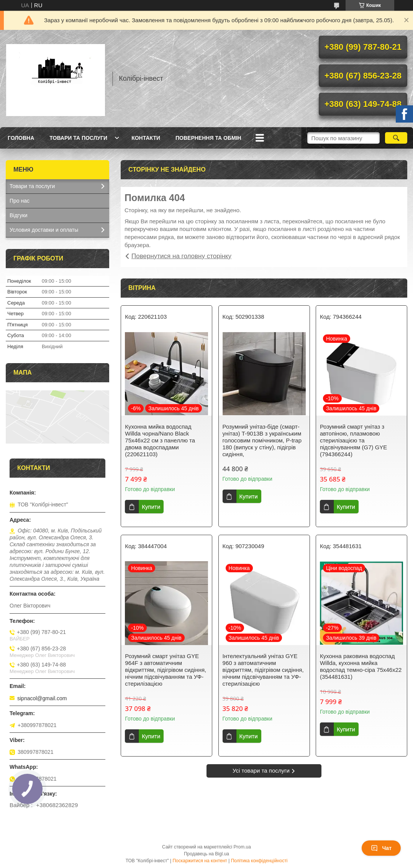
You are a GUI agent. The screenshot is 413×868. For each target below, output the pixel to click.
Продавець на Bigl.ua (206, 854)
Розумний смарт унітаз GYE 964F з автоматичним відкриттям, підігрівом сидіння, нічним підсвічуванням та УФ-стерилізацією (166, 670)
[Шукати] (396, 138)
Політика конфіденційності (259, 861)
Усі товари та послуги (261, 771)
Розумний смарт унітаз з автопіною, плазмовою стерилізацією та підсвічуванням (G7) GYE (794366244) (353, 440)
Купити (151, 507)
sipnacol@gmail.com (42, 698)
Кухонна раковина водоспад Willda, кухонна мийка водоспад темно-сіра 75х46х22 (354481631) (361, 666)
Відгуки (19, 215)
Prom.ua (242, 847)
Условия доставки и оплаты (44, 230)
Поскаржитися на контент (200, 861)
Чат (381, 848)
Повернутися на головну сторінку (181, 256)
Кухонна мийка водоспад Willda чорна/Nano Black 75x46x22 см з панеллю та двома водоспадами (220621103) (160, 440)
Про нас (20, 201)
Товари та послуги (78, 138)
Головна (21, 138)
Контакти (146, 138)
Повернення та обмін (208, 138)
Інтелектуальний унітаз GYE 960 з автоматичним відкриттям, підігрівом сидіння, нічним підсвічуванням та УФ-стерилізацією (263, 670)
